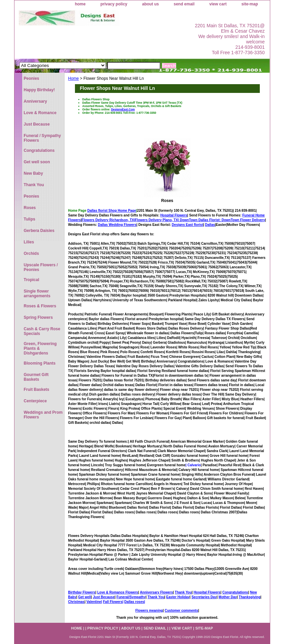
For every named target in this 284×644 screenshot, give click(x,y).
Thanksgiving (249, 597)
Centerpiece (35, 401)
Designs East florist (187, 225)
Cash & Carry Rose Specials (42, 331)
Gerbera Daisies (39, 231)
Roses (167, 201)
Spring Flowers (38, 317)
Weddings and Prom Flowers (43, 415)
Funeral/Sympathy (131, 597)
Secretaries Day (204, 597)
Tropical (32, 280)
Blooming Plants (40, 363)
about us (151, 4)
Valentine (94, 602)
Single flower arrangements (37, 294)
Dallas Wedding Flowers (117, 225)
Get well (85, 597)
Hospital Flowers (174, 215)
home (80, 4)
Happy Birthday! (39, 90)
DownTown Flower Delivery (243, 220)
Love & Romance (40, 113)
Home (74, 78)
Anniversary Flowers (156, 592)
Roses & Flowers (40, 306)
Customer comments (181, 611)
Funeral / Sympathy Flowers (43, 138)
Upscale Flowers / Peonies (41, 267)
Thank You (183, 592)
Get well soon (37, 162)
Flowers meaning (149, 611)
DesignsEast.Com (123, 109)
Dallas (210, 225)
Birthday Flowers (82, 592)
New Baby (33, 173)
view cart (218, 4)
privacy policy (114, 4)
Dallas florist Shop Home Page (112, 211)
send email (184, 4)
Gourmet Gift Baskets (36, 377)
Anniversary (35, 101)
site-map (250, 4)
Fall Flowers (113, 602)
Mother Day (228, 597)
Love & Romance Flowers (118, 592)
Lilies (29, 242)
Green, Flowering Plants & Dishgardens (40, 348)
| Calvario (193, 465)
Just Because (104, 597)
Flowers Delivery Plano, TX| (178, 220)
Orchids (31, 253)
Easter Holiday (178, 597)
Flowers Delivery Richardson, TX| (108, 220)
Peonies (32, 78)
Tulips (30, 219)
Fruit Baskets (37, 389)
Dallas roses (134, 602)
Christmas (76, 602)
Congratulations (235, 592)
